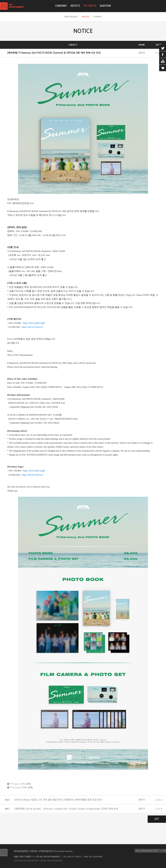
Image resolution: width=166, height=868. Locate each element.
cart (163, 68)
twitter (163, 48)
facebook (163, 55)
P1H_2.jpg (15, 787)
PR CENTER (90, 6)
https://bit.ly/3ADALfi (32, 327)
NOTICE (86, 17)
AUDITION (105, 6)
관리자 (142, 53)
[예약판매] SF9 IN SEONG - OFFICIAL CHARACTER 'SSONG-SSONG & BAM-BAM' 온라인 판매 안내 (66, 809)
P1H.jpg (14, 784)
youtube (163, 61)
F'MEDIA (98, 17)
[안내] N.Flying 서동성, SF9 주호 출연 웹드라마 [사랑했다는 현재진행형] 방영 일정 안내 (58, 800)
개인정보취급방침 (21, 851)
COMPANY (61, 6)
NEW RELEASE (71, 17)
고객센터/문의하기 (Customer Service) (55, 851)
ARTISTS (75, 6)
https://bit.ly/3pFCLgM (34, 323)
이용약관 (33, 851)
